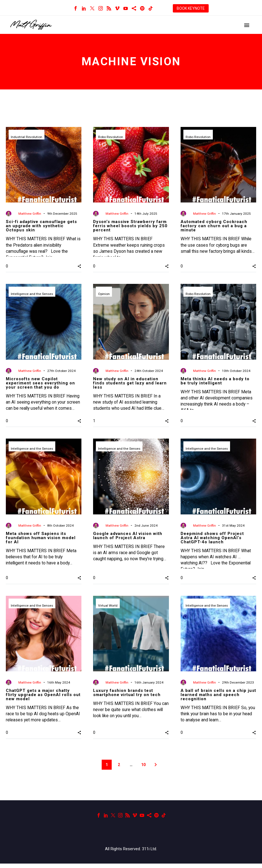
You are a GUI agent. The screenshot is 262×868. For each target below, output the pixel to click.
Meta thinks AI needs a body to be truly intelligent (215, 381)
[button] (79, 266)
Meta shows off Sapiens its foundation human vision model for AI (41, 540)
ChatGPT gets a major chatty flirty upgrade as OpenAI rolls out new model (43, 697)
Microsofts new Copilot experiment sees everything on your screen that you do (40, 383)
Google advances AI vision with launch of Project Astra (128, 538)
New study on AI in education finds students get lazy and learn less (130, 383)
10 (143, 769)
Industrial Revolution (27, 137)
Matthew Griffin (30, 214)
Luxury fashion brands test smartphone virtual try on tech (127, 695)
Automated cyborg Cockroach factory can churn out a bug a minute (214, 226)
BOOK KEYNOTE (191, 8)
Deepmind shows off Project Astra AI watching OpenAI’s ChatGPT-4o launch (212, 540)
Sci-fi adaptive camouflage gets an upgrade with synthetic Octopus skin (41, 226)
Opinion (104, 294)
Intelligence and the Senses (32, 294)
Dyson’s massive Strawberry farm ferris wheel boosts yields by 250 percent (130, 226)
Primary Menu (247, 25)
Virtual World (108, 608)
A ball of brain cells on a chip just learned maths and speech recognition (218, 697)
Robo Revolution (111, 137)
